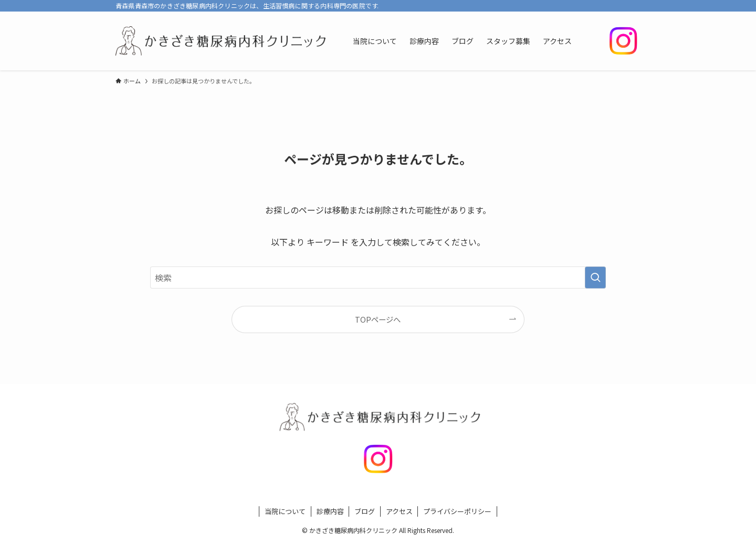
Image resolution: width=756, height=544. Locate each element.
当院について (285, 511)
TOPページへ (378, 319)
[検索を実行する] (595, 278)
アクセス (399, 511)
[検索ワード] (378, 278)
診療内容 (330, 511)
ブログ (365, 511)
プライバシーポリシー (457, 511)
